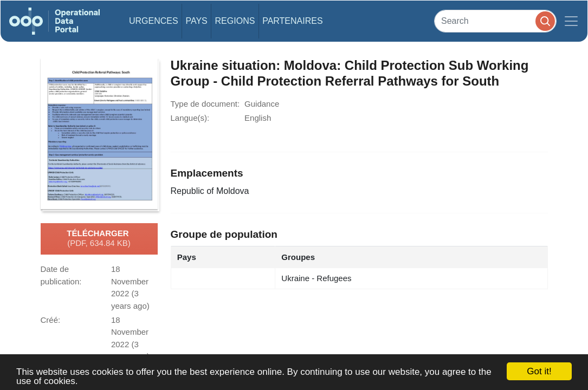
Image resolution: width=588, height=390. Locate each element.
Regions (235, 21)
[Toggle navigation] (571, 21)
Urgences (154, 21)
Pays (196, 21)
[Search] (495, 21)
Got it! (539, 371)
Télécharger (99, 239)
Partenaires (292, 21)
